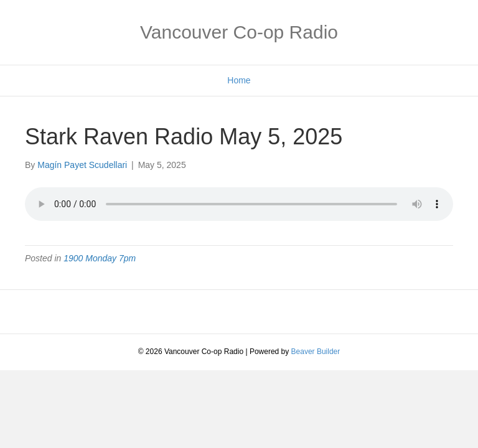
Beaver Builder (316, 352)
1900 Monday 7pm (100, 258)
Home (239, 80)
